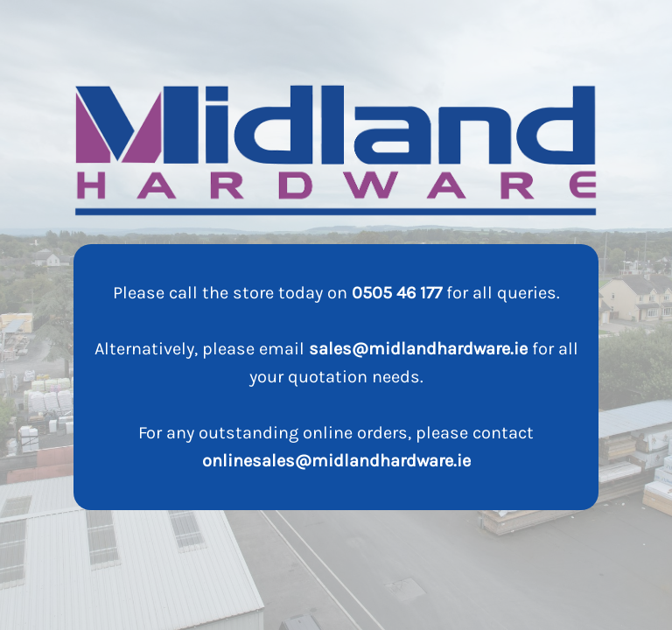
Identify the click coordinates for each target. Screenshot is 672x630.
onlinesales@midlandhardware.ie (336, 461)
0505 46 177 (397, 293)
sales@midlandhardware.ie (418, 349)
